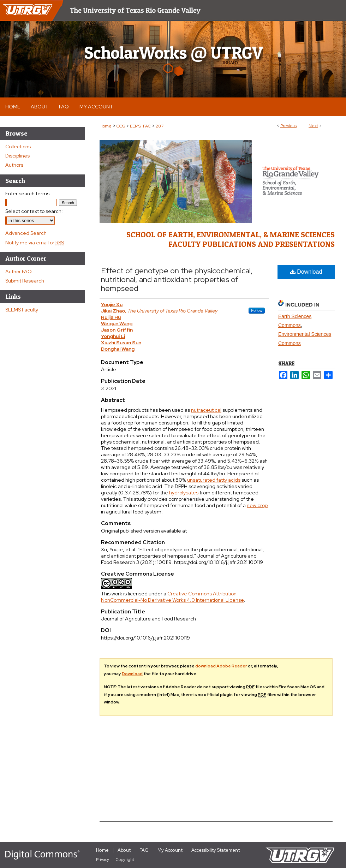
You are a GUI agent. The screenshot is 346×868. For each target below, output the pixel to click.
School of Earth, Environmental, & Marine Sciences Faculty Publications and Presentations (231, 239)
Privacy (103, 860)
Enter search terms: (28, 194)
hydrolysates (184, 493)
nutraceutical (206, 410)
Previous (288, 126)
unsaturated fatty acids (214, 480)
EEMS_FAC (140, 126)
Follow (257, 310)
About (124, 850)
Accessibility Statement (216, 850)
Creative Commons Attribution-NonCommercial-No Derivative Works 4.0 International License (172, 597)
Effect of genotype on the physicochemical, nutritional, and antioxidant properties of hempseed (177, 280)
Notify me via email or (35, 243)
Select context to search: (34, 211)
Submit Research (25, 281)
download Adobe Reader (221, 666)
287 (160, 126)
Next (313, 126)
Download (306, 272)
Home (106, 126)
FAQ (144, 850)
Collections (18, 147)
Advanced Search (26, 233)
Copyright (125, 860)
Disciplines (17, 156)
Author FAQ (19, 272)
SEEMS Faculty (22, 310)
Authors (14, 165)
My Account (170, 850)
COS (121, 126)
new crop (257, 505)
